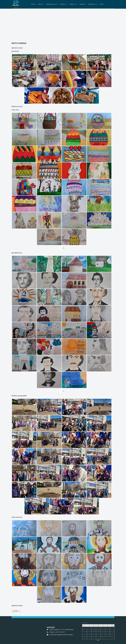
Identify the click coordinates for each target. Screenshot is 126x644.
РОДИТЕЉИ (72, 4)
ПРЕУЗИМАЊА (92, 4)
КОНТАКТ (101, 4)
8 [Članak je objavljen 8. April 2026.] (94, 630)
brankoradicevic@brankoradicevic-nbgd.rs (61, 635)
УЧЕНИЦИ (81, 4)
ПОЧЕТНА (33, 4)
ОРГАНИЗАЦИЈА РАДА (51, 4)
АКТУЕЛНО (63, 4)
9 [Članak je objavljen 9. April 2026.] (98, 630)
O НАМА (39, 4)
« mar (98, 640)
